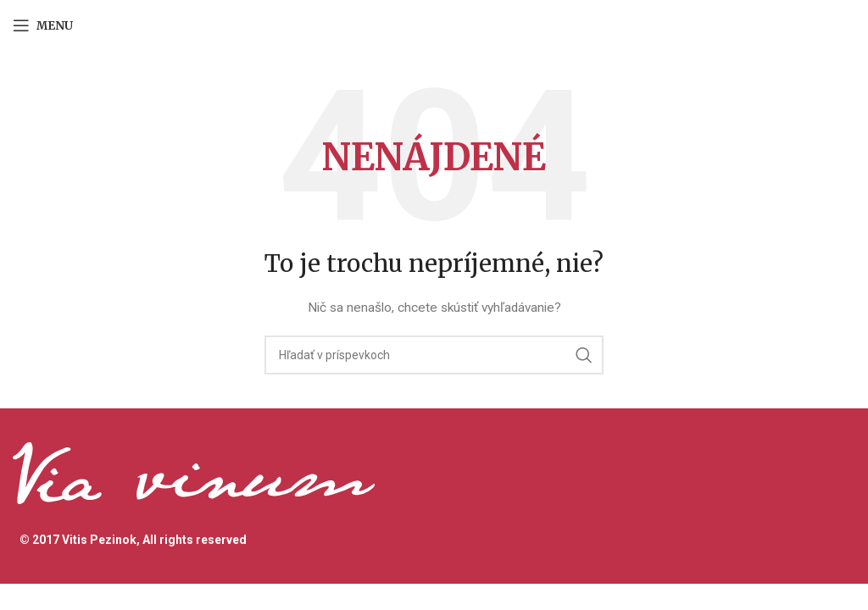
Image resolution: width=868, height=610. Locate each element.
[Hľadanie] (434, 355)
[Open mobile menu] (43, 25)
